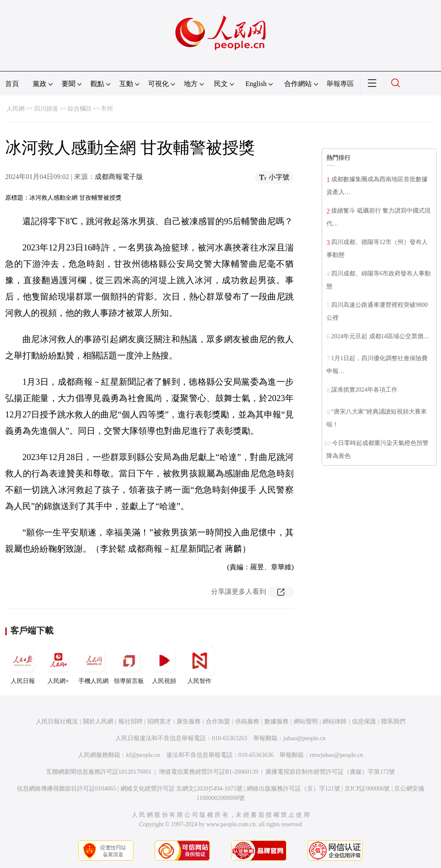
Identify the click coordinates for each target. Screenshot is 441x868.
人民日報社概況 (57, 721)
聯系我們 (393, 721)
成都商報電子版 (119, 177)
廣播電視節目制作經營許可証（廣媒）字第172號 (330, 772)
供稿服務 (247, 721)
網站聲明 (306, 721)
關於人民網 (98, 721)
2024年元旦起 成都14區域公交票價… (380, 336)
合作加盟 (218, 721)
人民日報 (23, 665)
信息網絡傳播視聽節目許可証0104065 (67, 789)
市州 (107, 109)
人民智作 (199, 665)
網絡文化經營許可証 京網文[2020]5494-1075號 (182, 789)
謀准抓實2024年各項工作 (364, 390)
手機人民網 (93, 665)
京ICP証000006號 (367, 789)
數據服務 (276, 721)
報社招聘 (130, 721)
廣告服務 (189, 721)
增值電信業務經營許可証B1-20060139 (209, 772)
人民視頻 (164, 665)
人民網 (16, 109)
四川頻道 (46, 109)
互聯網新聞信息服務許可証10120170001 (99, 772)
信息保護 (364, 721)
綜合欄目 (80, 109)
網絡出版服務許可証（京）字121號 (293, 789)
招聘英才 (159, 721)
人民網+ (58, 665)
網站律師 (335, 721)
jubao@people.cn (304, 738)
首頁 (12, 84)
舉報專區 (340, 84)
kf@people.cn (143, 755)
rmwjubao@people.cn (336, 755)
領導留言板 (129, 665)
